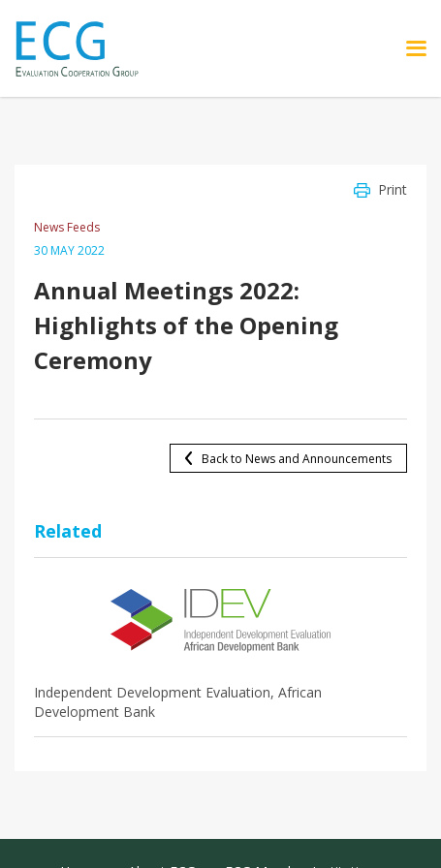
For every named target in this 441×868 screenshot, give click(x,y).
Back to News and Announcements (297, 459)
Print (393, 189)
